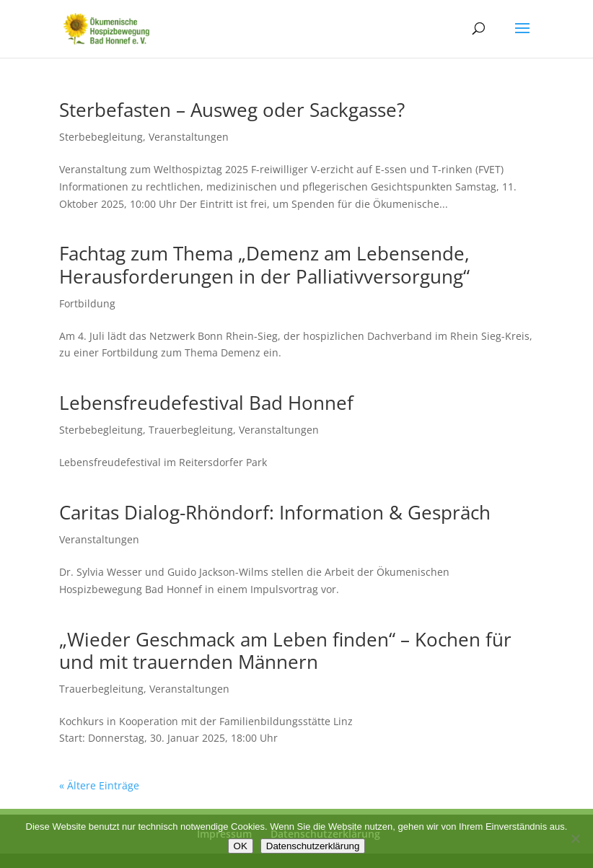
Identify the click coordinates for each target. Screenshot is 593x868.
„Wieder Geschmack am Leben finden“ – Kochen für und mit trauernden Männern (285, 650)
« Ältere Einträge (99, 785)
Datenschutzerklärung (313, 846)
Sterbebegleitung (101, 137)
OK (241, 846)
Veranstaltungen (189, 137)
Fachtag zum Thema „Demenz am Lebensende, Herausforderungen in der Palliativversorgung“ (264, 264)
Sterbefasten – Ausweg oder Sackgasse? (232, 110)
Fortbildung (87, 303)
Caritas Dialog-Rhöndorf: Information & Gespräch (275, 512)
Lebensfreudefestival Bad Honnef (206, 403)
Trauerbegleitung (191, 430)
